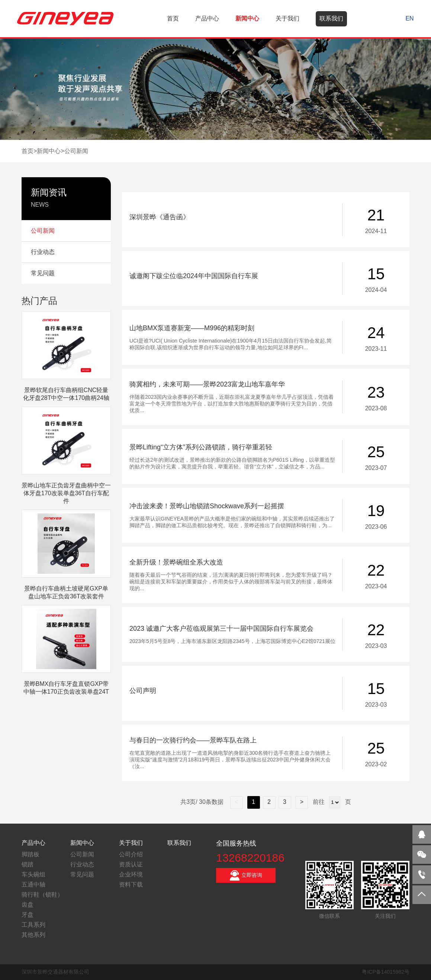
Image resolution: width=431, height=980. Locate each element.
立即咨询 (246, 875)
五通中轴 (33, 884)
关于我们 (287, 18)
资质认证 (131, 864)
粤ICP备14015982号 (386, 972)
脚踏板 (30, 854)
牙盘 (28, 915)
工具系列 (33, 925)
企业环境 (131, 874)
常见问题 (82, 874)
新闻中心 (247, 18)
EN (409, 18)
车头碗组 (33, 874)
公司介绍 (131, 854)
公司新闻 (76, 151)
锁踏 (28, 864)
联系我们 (331, 18)
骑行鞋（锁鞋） (42, 895)
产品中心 (207, 18)
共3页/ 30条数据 (205, 802)
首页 (173, 18)
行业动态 (82, 864)
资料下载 (131, 884)
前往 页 (331, 802)
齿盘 (28, 905)
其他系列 (33, 935)
